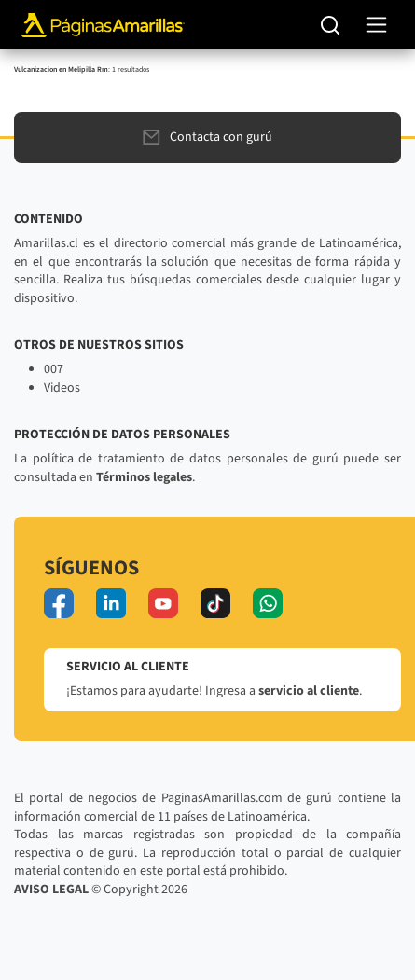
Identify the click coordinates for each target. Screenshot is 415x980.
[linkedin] (111, 603)
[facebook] (59, 603)
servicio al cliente (309, 691)
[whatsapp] (268, 603)
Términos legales (144, 477)
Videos (62, 388)
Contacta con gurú (207, 137)
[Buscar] (331, 25)
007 (54, 369)
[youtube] (163, 603)
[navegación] (376, 25)
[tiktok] (215, 603)
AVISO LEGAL (51, 890)
